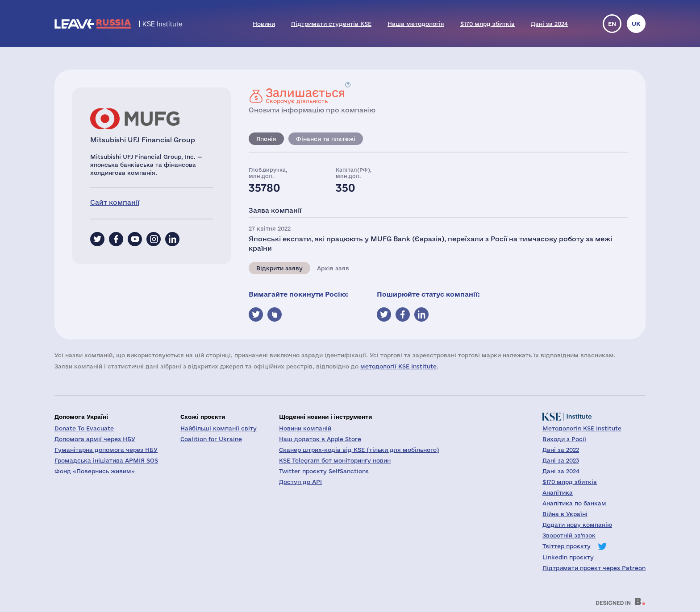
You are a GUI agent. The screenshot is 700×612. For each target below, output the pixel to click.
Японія (266, 139)
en (612, 24)
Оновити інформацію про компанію (312, 110)
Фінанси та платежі (326, 139)
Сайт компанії (115, 202)
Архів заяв (333, 268)
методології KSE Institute (398, 366)
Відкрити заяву (279, 268)
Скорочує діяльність (305, 95)
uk (636, 24)
